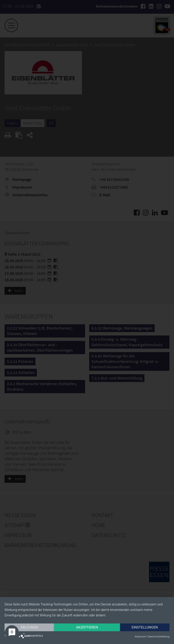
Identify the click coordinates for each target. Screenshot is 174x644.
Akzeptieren (87, 627)
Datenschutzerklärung (159, 637)
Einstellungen (145, 627)
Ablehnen (29, 627)
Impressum (140, 637)
